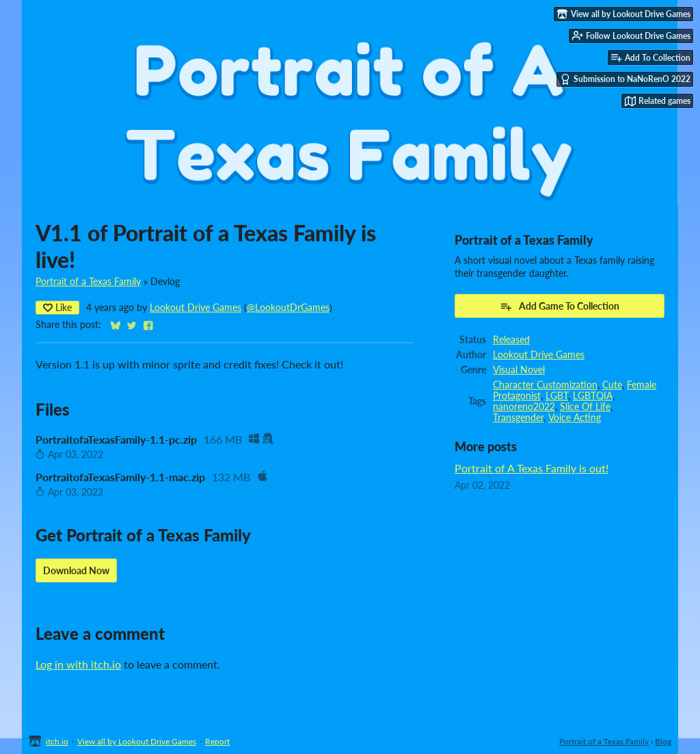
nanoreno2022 (524, 407)
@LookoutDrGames (288, 308)
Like (57, 307)
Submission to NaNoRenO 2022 (625, 79)
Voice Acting (575, 418)
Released (511, 340)
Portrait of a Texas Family (88, 282)
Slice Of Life (585, 407)
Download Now (76, 570)
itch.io (57, 741)
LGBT (557, 396)
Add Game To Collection (560, 306)
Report (217, 741)
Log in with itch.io (78, 664)
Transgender (518, 418)
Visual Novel (519, 370)
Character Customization (545, 385)
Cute (612, 385)
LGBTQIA (593, 396)
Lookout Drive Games (196, 308)
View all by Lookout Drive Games (137, 741)
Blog (663, 741)
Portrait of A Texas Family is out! (531, 468)
